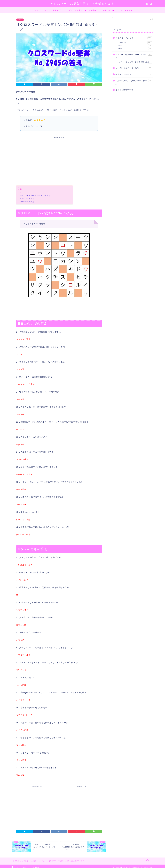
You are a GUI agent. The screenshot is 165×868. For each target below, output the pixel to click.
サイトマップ (126, 10)
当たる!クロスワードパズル (134, 68)
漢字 (135, 46)
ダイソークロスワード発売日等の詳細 (135, 62)
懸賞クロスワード (134, 74)
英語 (135, 49)
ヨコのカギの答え (27, 199)
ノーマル (20, 20)
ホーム (36, 10)
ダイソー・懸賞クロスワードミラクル (134, 56)
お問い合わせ (108, 10)
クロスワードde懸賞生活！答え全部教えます (82, 4)
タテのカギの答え (27, 202)
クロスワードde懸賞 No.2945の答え (35, 196)
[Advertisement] (59, 161)
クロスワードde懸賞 (134, 38)
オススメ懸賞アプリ (54, 10)
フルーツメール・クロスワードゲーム (134, 82)
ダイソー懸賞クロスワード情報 (83, 10)
